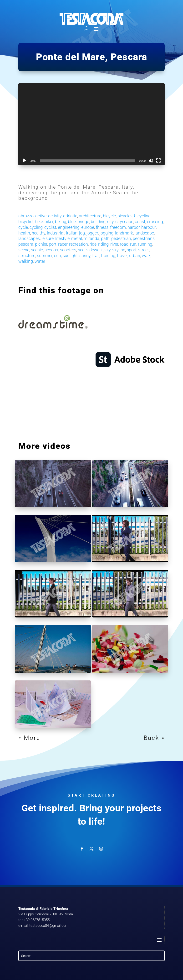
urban (135, 256)
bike (39, 222)
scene (24, 250)
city (110, 222)
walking (26, 261)
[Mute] (151, 161)
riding (103, 244)
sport (132, 250)
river (114, 244)
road (124, 244)
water (40, 261)
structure (27, 256)
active (41, 216)
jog (82, 233)
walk (146, 256)
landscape (144, 233)
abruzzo (26, 216)
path (105, 238)
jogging (107, 233)
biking (61, 222)
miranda (91, 238)
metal (77, 238)
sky (107, 250)
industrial (56, 233)
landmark (124, 233)
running (145, 244)
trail (96, 256)
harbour (149, 227)
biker (49, 222)
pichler (41, 244)
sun (58, 256)
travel (122, 256)
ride (93, 244)
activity (55, 216)
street (144, 250)
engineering (69, 227)
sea (81, 250)
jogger (92, 233)
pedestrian (121, 238)
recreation (79, 244)
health (24, 233)
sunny (85, 256)
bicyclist (26, 222)
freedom (118, 227)
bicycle (109, 216)
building (98, 222)
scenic (37, 250)
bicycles (125, 216)
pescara (26, 244)
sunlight (70, 256)
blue (72, 222)
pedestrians (144, 238)
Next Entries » (142, 738)
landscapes (29, 238)
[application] (91, 124)
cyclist (50, 227)
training (108, 256)
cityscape (124, 222)
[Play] (25, 161)
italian (72, 233)
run (133, 244)
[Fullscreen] (158, 161)
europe (88, 227)
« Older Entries (42, 738)
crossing (155, 222)
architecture (90, 216)
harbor (134, 227)
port (53, 244)
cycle (23, 227)
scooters (68, 250)
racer (63, 244)
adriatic (70, 216)
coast (140, 222)
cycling (36, 227)
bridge (83, 222)
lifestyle (62, 238)
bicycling (142, 216)
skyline (119, 250)
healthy (38, 233)
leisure (48, 238)
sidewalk (94, 250)
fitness (102, 227)
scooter (51, 250)
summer (45, 256)
